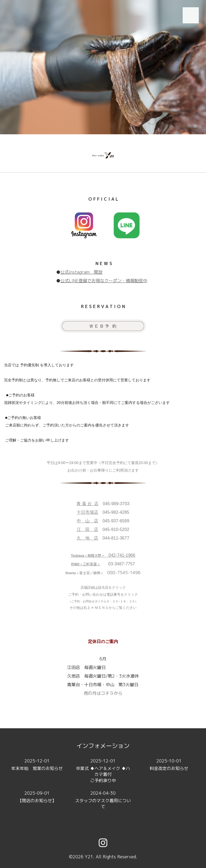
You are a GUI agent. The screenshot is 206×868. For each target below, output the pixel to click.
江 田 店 (87, 529)
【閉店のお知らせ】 (37, 797)
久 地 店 (87, 538)
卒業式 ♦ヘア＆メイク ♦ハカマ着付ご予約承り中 (103, 771)
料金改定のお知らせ (169, 764)
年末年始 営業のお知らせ (37, 764)
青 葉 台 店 (87, 504)
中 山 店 (87, 521)
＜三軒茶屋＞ (86, 564)
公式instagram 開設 (81, 272)
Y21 (89, 857)
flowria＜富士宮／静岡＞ (85, 573)
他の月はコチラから (103, 693)
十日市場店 (87, 512)
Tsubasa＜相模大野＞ (88, 556)
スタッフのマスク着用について (103, 800)
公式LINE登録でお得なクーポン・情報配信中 (104, 281)
